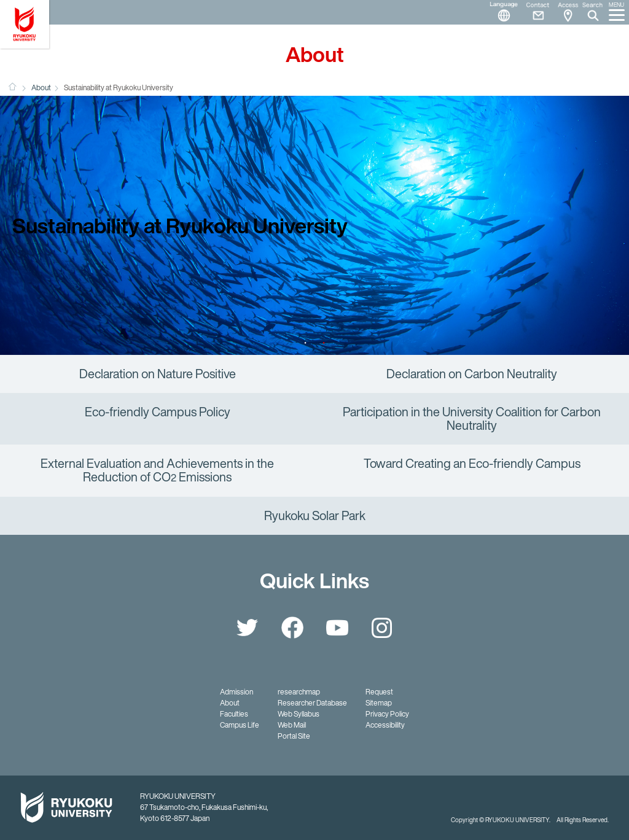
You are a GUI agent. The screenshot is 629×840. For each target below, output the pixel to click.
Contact (533, 12)
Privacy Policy (387, 714)
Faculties (234, 714)
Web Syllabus (299, 714)
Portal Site (294, 736)
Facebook (292, 628)
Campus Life (240, 725)
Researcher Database (312, 703)
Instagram (382, 628)
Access (568, 12)
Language (499, 12)
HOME (12, 87)
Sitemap (379, 703)
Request (379, 692)
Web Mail (292, 725)
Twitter (248, 628)
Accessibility (385, 725)
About (41, 87)
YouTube (337, 628)
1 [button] (305, 343)
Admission (236, 692)
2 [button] (324, 343)
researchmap (299, 692)
